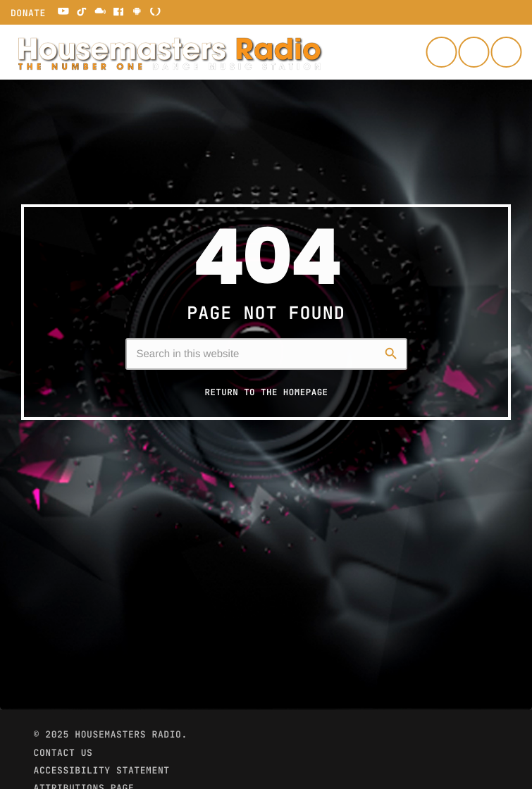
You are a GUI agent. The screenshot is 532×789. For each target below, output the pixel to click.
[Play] (506, 52)
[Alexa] (156, 13)
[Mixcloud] (100, 13)
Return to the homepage (266, 392)
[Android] (137, 13)
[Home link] (169, 52)
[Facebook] (118, 13)
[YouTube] (63, 13)
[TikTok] (82, 13)
